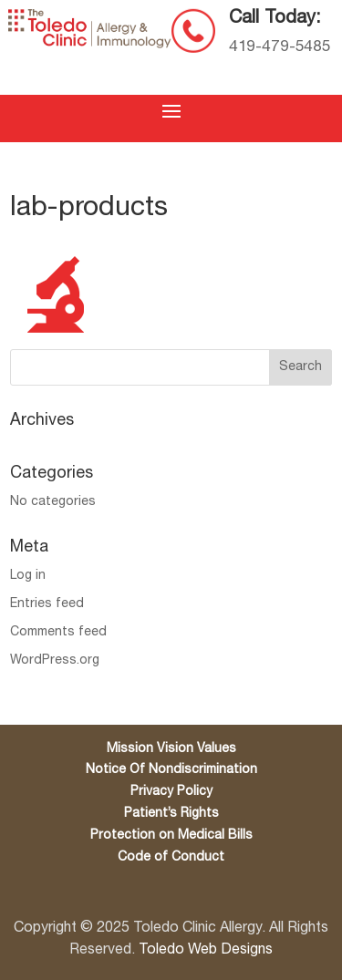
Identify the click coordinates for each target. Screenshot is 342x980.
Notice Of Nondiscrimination (171, 770)
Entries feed (47, 604)
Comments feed (58, 632)
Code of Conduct (171, 857)
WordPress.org (55, 660)
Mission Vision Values (171, 749)
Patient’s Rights (171, 814)
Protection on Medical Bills (171, 836)
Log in (28, 576)
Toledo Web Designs (206, 950)
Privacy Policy (171, 792)
